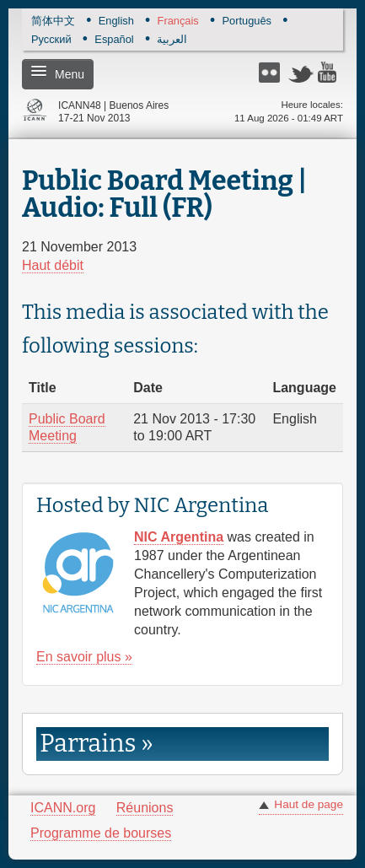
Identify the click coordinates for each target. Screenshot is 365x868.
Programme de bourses (101, 833)
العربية (172, 40)
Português (247, 22)
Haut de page (309, 804)
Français (178, 22)
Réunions (145, 808)
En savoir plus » (84, 657)
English (116, 22)
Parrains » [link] (96, 744)
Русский (51, 40)
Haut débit (53, 265)
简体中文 (53, 22)
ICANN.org (63, 808)
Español (114, 40)
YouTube (330, 72)
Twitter (301, 72)
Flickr (271, 72)
